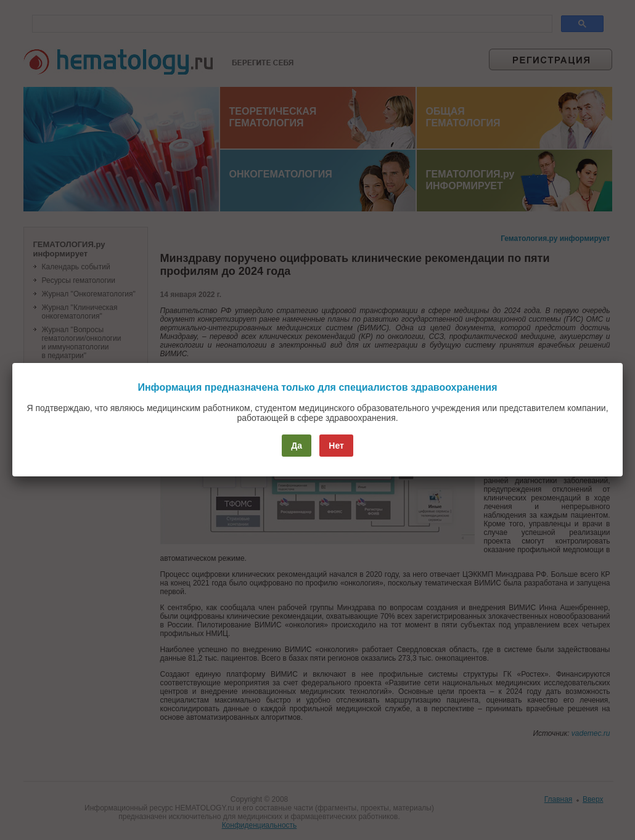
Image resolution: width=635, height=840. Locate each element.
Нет (336, 446)
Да (297, 446)
